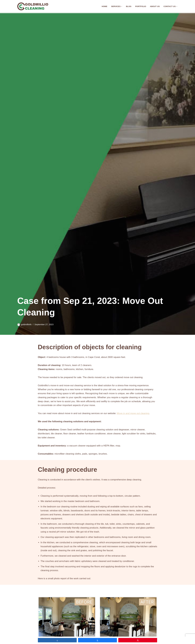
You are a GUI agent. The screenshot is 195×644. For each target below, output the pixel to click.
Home (104, 6)
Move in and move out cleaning (133, 413)
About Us (155, 6)
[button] (122, 6)
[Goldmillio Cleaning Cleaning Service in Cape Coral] (33, 6)
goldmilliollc (26, 324)
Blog (129, 6)
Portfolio (141, 6)
